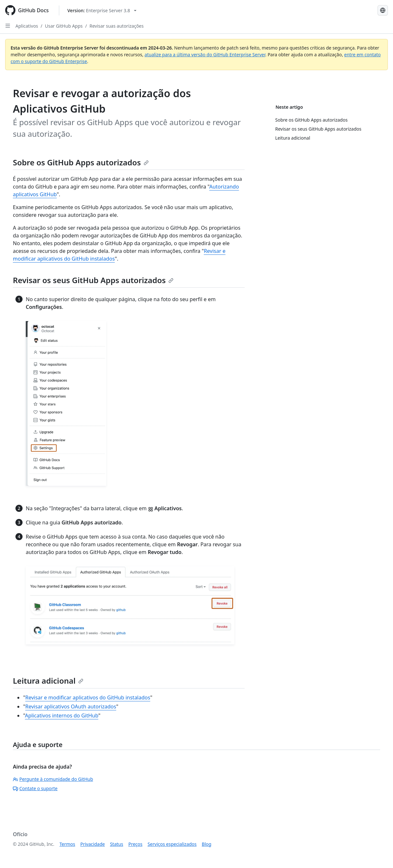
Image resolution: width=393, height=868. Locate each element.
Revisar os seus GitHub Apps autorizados (93, 280)
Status (117, 844)
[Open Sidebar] (8, 26)
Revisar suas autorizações (117, 26)
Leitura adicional (48, 681)
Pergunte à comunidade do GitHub (53, 779)
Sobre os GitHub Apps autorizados (81, 162)
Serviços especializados (172, 844)
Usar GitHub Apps (64, 26)
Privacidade (93, 844)
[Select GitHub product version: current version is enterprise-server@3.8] (102, 10)
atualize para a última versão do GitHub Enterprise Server (205, 55)
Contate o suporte (35, 788)
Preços (136, 844)
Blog (207, 844)
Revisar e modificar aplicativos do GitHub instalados (88, 697)
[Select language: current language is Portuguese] (383, 10)
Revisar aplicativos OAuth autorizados (71, 706)
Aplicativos (27, 26)
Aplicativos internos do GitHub (61, 716)
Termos (67, 844)
